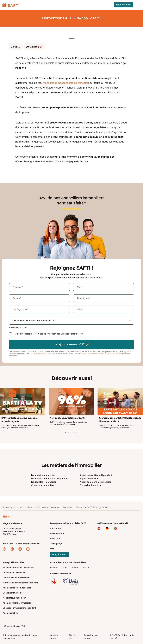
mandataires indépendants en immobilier (66, 83)
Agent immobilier (89, 479)
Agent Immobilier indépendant (96, 475)
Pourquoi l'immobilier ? (24, 507)
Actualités (67, 507)
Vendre (75, 568)
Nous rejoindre (123, 5)
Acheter (54, 568)
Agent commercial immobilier (95, 482)
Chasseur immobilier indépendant (19, 608)
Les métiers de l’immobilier (16, 578)
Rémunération (57, 533)
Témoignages (57, 544)
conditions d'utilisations (113, 353)
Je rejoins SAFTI (59, 554)
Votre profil (56, 538)
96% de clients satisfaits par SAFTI (67, 418)
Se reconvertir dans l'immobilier (18, 568)
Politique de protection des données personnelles (20, 637)
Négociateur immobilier (44, 482)
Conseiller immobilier (91, 485)
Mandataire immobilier (43, 475)
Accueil (6, 507)
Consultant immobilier (43, 485)
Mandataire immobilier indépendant (50, 479)
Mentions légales (54, 637)
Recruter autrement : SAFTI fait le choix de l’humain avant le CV (120, 420)
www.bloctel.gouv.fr (43, 353)
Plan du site (73, 637)
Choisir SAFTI (57, 528)
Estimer (86, 568)
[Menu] (139, 5)
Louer (65, 568)
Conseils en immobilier (49, 507)
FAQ (52, 549)
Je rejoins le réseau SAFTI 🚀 (72, 344)
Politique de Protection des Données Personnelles (59, 334)
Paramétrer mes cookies (91, 637)
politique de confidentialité (91, 353)
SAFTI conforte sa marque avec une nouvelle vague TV (19, 420)
